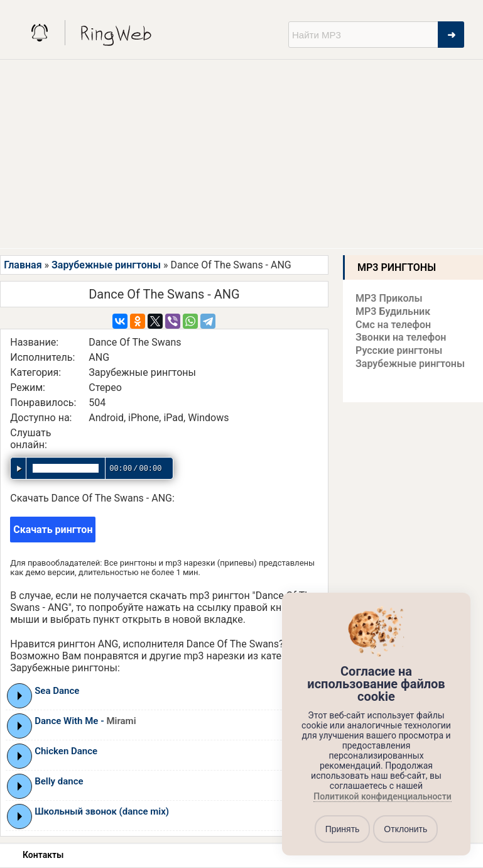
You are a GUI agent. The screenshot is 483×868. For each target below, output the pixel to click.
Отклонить (405, 829)
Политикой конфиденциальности (382, 797)
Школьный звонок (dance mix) (102, 811)
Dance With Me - (85, 721)
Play (20, 696)
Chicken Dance (66, 751)
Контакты (43, 855)
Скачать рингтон (53, 530)
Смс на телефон (393, 325)
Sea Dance (57, 691)
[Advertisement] (241, 154)
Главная (23, 265)
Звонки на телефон (401, 337)
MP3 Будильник (393, 311)
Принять (343, 829)
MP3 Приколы (389, 298)
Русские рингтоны (399, 350)
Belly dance (59, 781)
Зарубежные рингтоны (106, 265)
